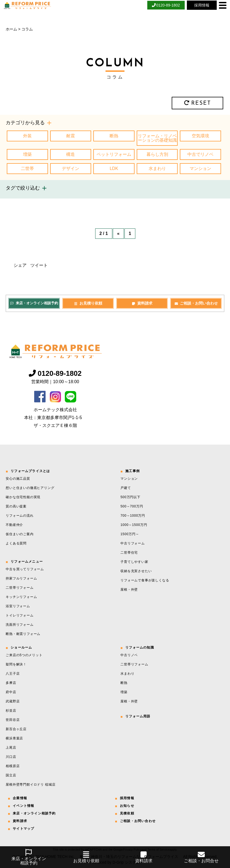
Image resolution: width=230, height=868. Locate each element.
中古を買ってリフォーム (25, 569)
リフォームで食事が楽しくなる (145, 580)
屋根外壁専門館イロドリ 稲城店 (31, 785)
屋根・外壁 (129, 590)
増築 (27, 154)
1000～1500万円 (134, 525)
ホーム (11, 29)
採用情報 (127, 798)
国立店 (11, 775)
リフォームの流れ (20, 516)
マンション (200, 168)
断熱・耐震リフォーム (23, 634)
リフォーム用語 (138, 716)
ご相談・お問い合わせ (196, 303)
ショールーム (21, 647)
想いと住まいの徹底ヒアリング (30, 488)
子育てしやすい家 (134, 562)
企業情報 (20, 798)
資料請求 (142, 303)
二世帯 (27, 168)
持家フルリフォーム (21, 578)
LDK (114, 168)
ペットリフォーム (114, 154)
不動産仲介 (14, 525)
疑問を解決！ (16, 664)
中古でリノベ (200, 154)
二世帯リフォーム (20, 588)
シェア (20, 265)
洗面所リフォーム (20, 625)
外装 (27, 136)
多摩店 (11, 683)
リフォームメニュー (27, 562)
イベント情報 (23, 806)
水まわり (157, 168)
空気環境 (200, 136)
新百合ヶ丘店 (16, 729)
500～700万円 (132, 506)
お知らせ (127, 806)
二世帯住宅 (129, 553)
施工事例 (132, 471)
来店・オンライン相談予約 (34, 303)
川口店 (11, 757)
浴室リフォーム (18, 606)
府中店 (11, 692)
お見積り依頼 (88, 303)
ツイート (39, 265)
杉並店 (11, 711)
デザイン (71, 168)
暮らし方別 (157, 154)
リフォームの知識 (140, 647)
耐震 (71, 136)
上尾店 (11, 748)
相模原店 (13, 766)
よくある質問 (16, 543)
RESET (197, 103)
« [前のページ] (118, 233)
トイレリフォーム (20, 615)
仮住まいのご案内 (20, 534)
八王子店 (13, 674)
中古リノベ (129, 655)
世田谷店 (13, 720)
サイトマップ (23, 829)
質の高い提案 (16, 506)
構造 (71, 154)
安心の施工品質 (18, 479)
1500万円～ (130, 534)
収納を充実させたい (136, 571)
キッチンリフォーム (21, 597)
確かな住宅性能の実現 (23, 497)
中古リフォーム (133, 543)
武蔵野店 (13, 701)
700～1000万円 (133, 516)
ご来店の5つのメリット (24, 655)
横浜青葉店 (14, 738)
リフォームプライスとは (30, 471)
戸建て (126, 488)
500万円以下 (130, 497)
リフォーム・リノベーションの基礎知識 (157, 138)
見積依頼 (127, 813)
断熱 (114, 136)
